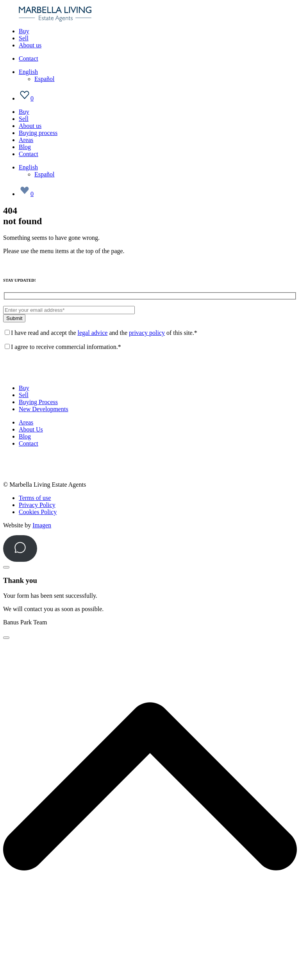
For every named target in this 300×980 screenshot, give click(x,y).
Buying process (38, 133)
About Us (31, 429)
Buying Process (38, 402)
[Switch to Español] (45, 79)
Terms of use (35, 498)
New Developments (44, 409)
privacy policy (147, 333)
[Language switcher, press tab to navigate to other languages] (28, 72)
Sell (24, 38)
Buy (24, 31)
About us (30, 45)
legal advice (93, 333)
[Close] (6, 567)
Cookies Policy (38, 512)
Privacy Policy (37, 505)
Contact (29, 58)
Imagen (42, 525)
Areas (26, 140)
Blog (25, 147)
